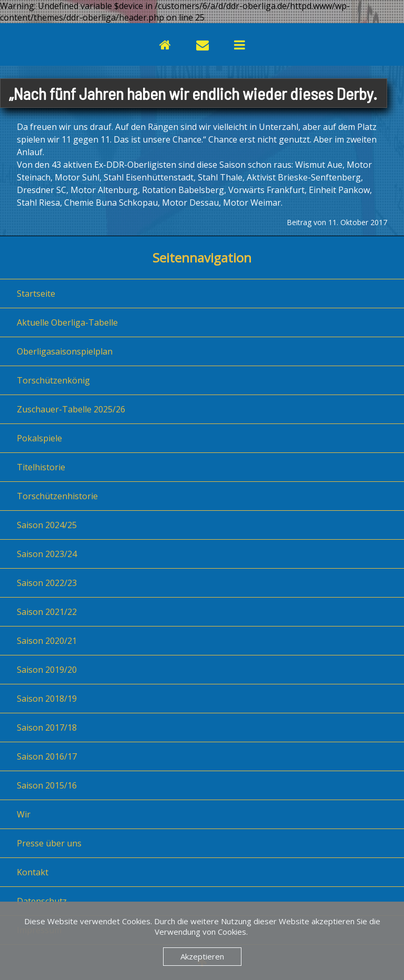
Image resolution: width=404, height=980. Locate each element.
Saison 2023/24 (47, 554)
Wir (24, 814)
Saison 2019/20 (47, 670)
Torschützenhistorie (57, 496)
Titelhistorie (41, 467)
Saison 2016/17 (47, 756)
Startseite (36, 294)
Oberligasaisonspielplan (65, 351)
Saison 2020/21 (47, 641)
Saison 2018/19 (47, 699)
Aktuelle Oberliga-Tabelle (67, 322)
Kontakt (33, 872)
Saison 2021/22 (47, 612)
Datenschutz (42, 901)
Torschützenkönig (53, 380)
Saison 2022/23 (47, 583)
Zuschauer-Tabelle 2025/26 (71, 409)
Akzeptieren (202, 956)
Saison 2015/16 (47, 785)
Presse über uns (49, 843)
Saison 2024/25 (47, 525)
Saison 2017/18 (47, 728)
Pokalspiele (39, 438)
